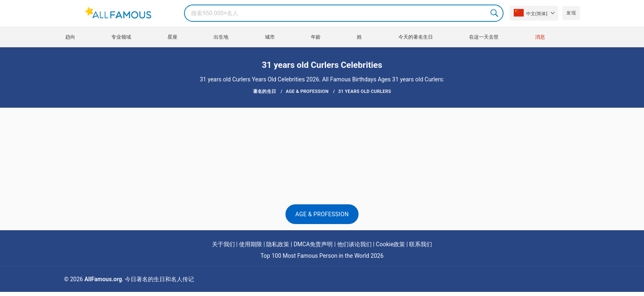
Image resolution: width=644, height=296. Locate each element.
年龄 (316, 37)
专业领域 (121, 37)
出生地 (221, 37)
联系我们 (421, 244)
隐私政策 (278, 244)
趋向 (70, 37)
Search (495, 13)
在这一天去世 (484, 37)
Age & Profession (322, 214)
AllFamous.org (103, 279)
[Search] (344, 13)
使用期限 (251, 244)
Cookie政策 (390, 244)
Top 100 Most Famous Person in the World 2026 (322, 256)
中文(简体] (531, 13)
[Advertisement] (322, 132)
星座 (172, 37)
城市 (270, 37)
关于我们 (223, 244)
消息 (540, 37)
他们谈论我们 (354, 244)
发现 (571, 13)
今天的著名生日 (416, 37)
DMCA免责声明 (313, 244)
